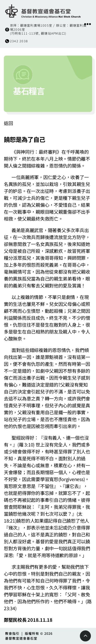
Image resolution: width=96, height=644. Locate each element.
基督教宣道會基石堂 (21, 638)
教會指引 (12, 633)
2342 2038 (19, 41)
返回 (8, 123)
